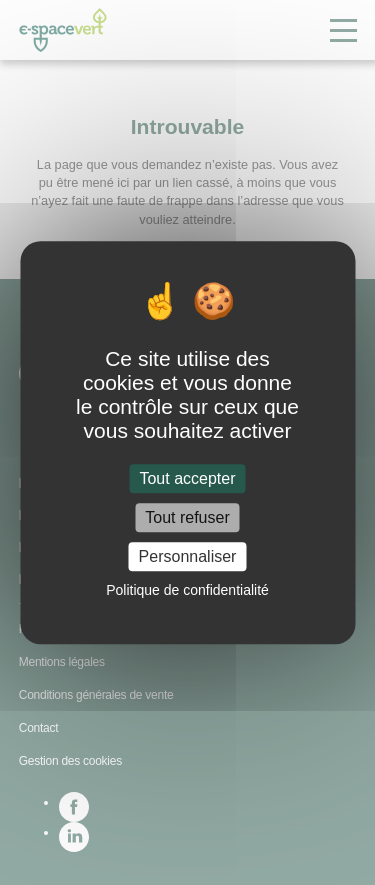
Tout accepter (187, 478)
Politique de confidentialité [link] (187, 590)
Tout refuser (187, 517)
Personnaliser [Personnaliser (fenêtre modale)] (188, 556)
